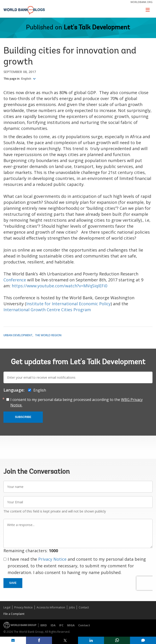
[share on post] (65, 640)
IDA (53, 625)
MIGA (71, 625)
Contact (84, 607)
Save (13, 583)
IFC (61, 625)
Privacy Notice (52, 559)
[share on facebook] (39, 640)
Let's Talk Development (97, 28)
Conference (15, 280)
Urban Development (18, 335)
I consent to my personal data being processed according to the (77, 402)
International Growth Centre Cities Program (47, 310)
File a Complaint (14, 614)
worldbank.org (142, 2)
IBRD (44, 625)
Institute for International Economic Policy (68, 304)
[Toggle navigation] (148, 10)
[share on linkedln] (91, 640)
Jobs (72, 607)
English (27, 79)
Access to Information (51, 607)
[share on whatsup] (117, 640)
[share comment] (143, 640)
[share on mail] (13, 640)
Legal (7, 607)
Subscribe (23, 417)
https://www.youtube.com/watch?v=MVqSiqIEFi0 (59, 286)
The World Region (48, 335)
